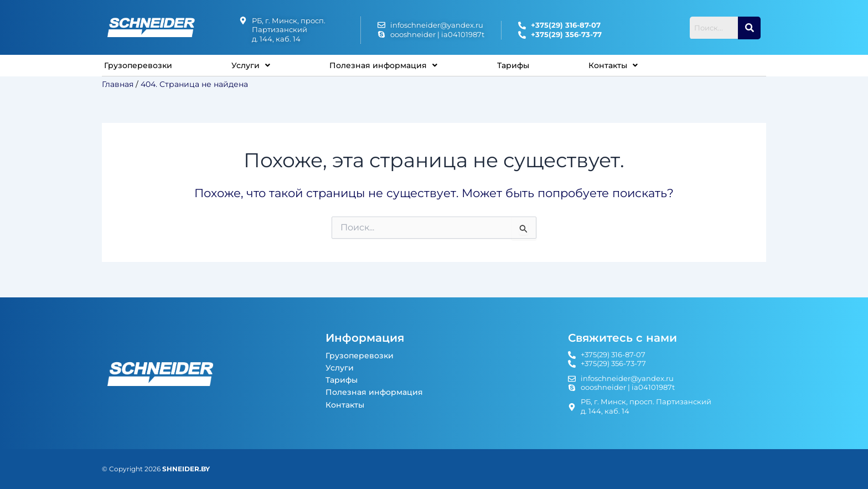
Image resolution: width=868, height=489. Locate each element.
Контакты (625, 67)
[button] (255, 68)
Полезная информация (391, 67)
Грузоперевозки (140, 67)
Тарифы (524, 67)
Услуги (255, 67)
